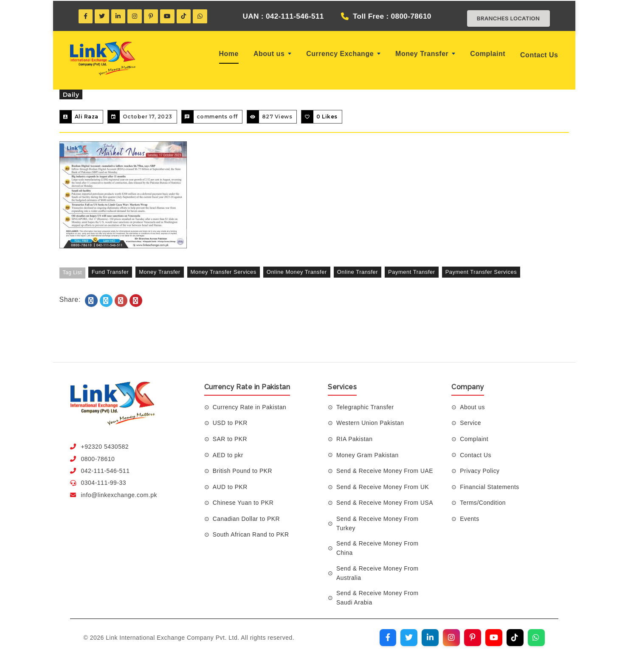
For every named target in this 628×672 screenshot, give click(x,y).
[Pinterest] (152, 16)
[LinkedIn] (119, 16)
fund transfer (110, 272)
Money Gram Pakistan (368, 455)
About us (272, 54)
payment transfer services (481, 272)
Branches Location (506, 18)
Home (229, 54)
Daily (71, 95)
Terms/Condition (483, 503)
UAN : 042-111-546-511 (280, 16)
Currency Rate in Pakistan (250, 407)
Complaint (488, 54)
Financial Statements (490, 487)
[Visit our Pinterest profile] (473, 638)
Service (470, 423)
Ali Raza (87, 117)
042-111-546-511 (106, 471)
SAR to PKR (230, 439)
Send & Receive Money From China (378, 548)
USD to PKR (230, 423)
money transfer (159, 272)
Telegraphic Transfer (365, 407)
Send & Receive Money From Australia (378, 573)
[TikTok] (185, 16)
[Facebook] (86, 16)
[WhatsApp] (202, 16)
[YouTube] (169, 16)
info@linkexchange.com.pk (119, 495)
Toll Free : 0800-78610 (392, 16)
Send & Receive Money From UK (383, 487)
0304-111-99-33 (104, 483)
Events (470, 519)
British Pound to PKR (243, 471)
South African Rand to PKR (251, 534)
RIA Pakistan (355, 439)
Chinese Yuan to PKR (244, 503)
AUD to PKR (230, 487)
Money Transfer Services (224, 272)
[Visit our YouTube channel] (494, 638)
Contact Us (539, 55)
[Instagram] (135, 16)
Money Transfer (425, 54)
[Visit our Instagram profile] (451, 638)
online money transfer (297, 272)
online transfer (358, 272)
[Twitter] (102, 16)
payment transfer (412, 272)
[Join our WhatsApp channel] (536, 638)
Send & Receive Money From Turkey (378, 523)
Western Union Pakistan (370, 423)
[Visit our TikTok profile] (515, 638)
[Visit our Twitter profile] (409, 638)
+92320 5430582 (105, 447)
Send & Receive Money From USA (385, 503)
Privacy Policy (480, 471)
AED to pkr (228, 455)
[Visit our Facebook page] (388, 638)
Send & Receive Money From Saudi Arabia (378, 598)
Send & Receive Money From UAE (385, 471)
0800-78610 (98, 459)
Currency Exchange (343, 54)
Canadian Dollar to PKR (247, 519)
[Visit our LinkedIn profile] (430, 638)
